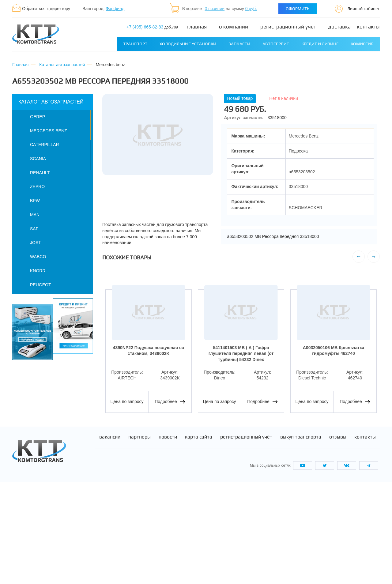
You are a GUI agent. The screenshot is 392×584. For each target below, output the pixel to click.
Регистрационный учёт (246, 539)
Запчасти (239, 44)
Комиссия (362, 44)
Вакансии (110, 539)
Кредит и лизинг (320, 44)
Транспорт (135, 44)
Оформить (298, 9)
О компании (234, 27)
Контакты (368, 27)
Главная (197, 27)
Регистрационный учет (288, 27)
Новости (168, 539)
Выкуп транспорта (301, 539)
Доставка (339, 27)
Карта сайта (199, 539)
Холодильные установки (188, 44)
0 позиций (215, 9)
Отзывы (338, 539)
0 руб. (251, 9)
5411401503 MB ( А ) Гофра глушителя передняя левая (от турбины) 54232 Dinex (241, 354)
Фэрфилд (115, 9)
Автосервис (276, 44)
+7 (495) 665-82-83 (152, 27)
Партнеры (139, 539)
